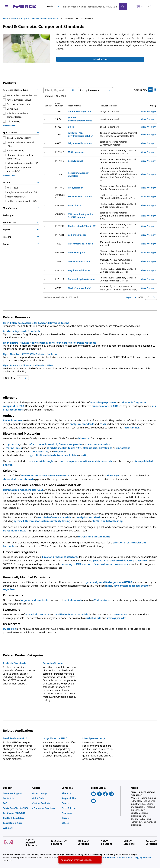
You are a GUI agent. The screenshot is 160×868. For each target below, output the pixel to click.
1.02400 (59, 174)
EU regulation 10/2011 (16, 531)
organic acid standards (35, 600)
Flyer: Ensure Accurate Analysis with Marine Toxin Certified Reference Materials (49, 343)
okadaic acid (90, 448)
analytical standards (82, 424)
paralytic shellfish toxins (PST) (64, 448)
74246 (58, 261)
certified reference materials (55, 517)
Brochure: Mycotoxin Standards (22, 331)
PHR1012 (60, 152)
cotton (124, 586)
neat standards (73, 600)
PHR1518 (60, 270)
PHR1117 (60, 279)
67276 (58, 288)
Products (14, 18)
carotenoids (27, 479)
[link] (16, 793)
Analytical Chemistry (30, 18)
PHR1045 (60, 252)
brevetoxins (105, 448)
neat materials (36, 461)
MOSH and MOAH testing (108, 521)
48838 (58, 143)
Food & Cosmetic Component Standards (77, 18)
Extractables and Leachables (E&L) (23, 490)
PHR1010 (60, 188)
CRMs (103, 424)
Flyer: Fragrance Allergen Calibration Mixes (28, 365)
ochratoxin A (50, 444)
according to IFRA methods (77, 564)
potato (145, 586)
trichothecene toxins (98, 444)
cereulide (60, 452)
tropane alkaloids (67, 455)
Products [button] (51, 6)
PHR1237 (60, 226)
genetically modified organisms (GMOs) (109, 582)
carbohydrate (93, 618)
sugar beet (9, 589)
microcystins (41, 452)
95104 (58, 119)
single (50, 461)
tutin (84, 455)
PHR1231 (60, 235)
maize (109, 586)
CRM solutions (102, 600)
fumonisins (65, 444)
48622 (58, 244)
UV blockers (10, 629)
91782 (58, 127)
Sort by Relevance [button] (89, 90)
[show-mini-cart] (144, 7)
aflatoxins (35, 444)
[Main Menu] (7, 7)
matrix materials (102, 461)
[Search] (123, 7)
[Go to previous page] (26, 378)
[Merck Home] (25, 7)
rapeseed (134, 586)
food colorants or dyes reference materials (46, 475)
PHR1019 (60, 161)
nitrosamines (132, 428)
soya (116, 586)
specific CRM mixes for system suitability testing (42, 521)
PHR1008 (60, 205)
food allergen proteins (103, 402)
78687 (58, 111)
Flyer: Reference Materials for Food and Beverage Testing (36, 323)
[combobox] (86, 7)
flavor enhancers (103, 564)
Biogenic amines (13, 420)
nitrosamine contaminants (94, 537)
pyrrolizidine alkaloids (43, 455)
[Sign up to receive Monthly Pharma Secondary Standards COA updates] (100, 59)
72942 (58, 134)
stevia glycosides (116, 618)
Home (6, 18)
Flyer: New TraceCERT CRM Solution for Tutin (30, 354)
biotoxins (84, 438)
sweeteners (121, 564)
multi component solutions (75, 461)
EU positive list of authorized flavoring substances (119, 561)
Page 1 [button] (131, 297)
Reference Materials (50, 18)
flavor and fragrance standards (60, 557)
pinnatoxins (123, 448)
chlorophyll (10, 479)
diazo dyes (113, 475)
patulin (77, 444)
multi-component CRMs (106, 406)
